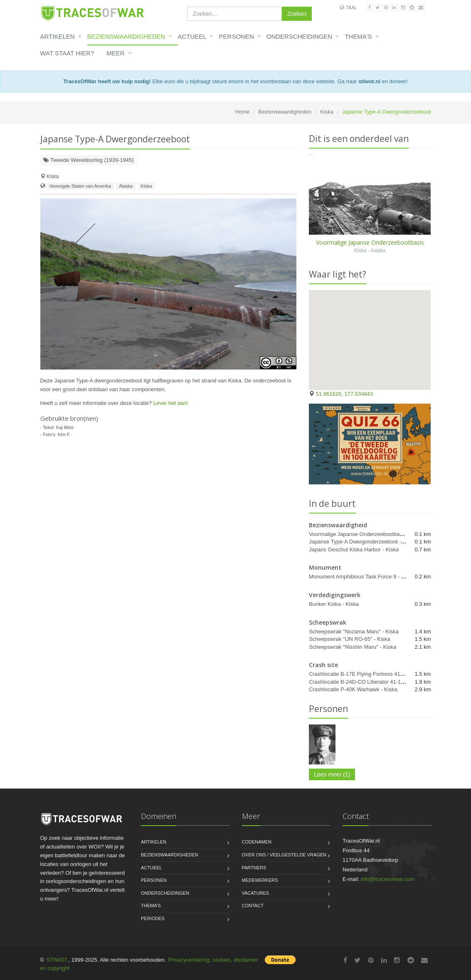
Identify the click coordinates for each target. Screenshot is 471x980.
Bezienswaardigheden (126, 36)
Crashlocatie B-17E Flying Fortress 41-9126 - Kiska (370, 674)
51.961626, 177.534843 (344, 394)
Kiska (327, 112)
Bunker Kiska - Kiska (334, 604)
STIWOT (57, 960)
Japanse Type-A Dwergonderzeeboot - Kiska (362, 542)
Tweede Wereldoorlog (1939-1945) (89, 160)
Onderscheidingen (299, 36)
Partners (254, 868)
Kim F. (64, 434)
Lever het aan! (171, 403)
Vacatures (256, 893)
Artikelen (58, 36)
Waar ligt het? (338, 274)
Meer (115, 53)
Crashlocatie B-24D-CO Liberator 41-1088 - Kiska (368, 682)
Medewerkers (260, 880)
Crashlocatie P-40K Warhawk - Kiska (353, 689)
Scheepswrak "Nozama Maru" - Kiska (354, 631)
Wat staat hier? (67, 53)
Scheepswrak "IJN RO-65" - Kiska (350, 639)
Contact (253, 906)
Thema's (358, 36)
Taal (351, 7)
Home (243, 112)
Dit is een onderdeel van (359, 139)
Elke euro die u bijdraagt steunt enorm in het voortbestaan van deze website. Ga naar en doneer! (235, 81)
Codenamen (257, 842)
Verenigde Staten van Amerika (80, 186)
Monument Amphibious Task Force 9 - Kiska (361, 577)
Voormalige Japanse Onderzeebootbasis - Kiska (367, 534)
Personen (237, 36)
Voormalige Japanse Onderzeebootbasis (370, 242)
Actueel (192, 36)
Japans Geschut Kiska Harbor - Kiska (354, 550)
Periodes (153, 918)
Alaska (126, 186)
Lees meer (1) (332, 774)
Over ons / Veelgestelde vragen (284, 855)
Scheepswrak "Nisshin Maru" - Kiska (353, 647)
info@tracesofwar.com (388, 879)
